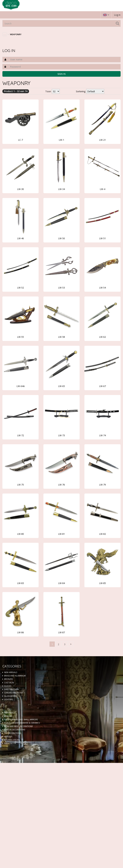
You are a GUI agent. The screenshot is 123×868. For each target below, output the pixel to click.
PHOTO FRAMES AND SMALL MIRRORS (21, 720)
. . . (5, 34)
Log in (117, 15)
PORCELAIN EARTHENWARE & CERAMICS (22, 723)
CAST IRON (9, 683)
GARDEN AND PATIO (13, 693)
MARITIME (8, 713)
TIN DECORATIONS (13, 733)
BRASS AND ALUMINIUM (15, 676)
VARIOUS (8, 737)
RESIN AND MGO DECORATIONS (18, 726)
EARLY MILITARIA (12, 689)
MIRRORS (8, 716)
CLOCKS (8, 686)
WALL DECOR (10, 743)
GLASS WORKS (10, 696)
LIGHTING (9, 699)
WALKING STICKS (12, 740)
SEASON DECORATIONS (15, 730)
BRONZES (8, 679)
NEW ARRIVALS (11, 672)
